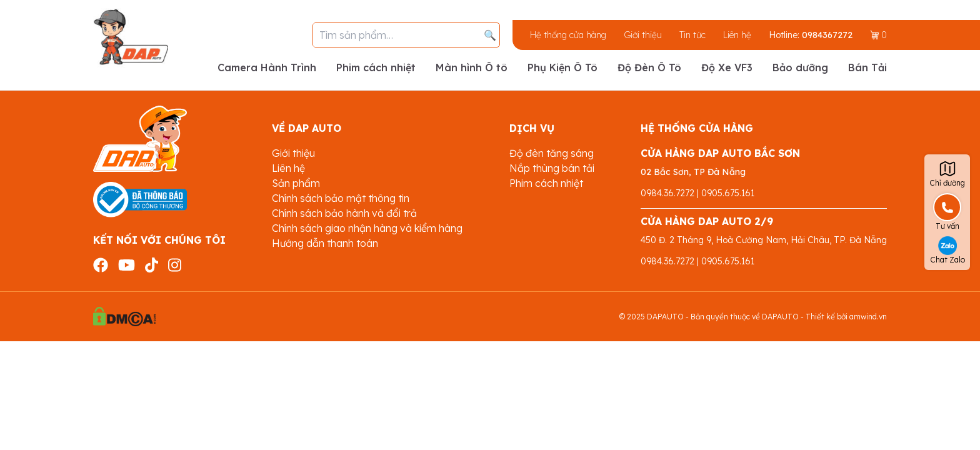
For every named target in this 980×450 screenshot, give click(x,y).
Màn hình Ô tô (472, 67)
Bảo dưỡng (800, 67)
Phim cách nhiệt (376, 67)
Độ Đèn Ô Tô (649, 67)
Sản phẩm (296, 183)
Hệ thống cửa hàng (568, 35)
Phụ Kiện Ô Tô (562, 67)
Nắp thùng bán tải (552, 168)
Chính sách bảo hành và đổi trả (344, 213)
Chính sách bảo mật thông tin (341, 198)
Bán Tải (867, 67)
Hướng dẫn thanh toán (325, 243)
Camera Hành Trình (267, 67)
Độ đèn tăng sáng (552, 153)
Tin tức (692, 35)
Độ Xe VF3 (727, 67)
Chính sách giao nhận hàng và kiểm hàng (367, 228)
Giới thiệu (643, 35)
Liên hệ (737, 35)
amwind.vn (868, 317)
